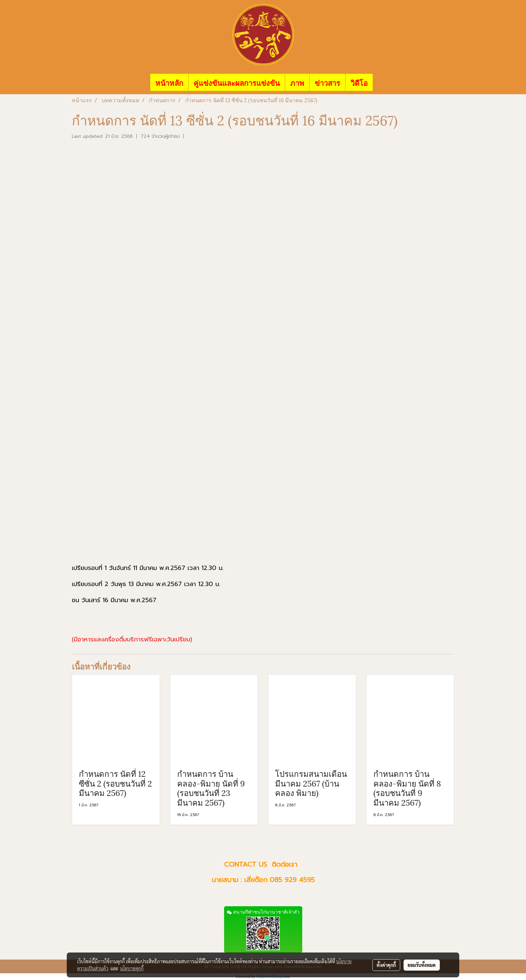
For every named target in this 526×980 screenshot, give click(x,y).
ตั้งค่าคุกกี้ (386, 965)
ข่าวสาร (327, 82)
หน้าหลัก (169, 82)
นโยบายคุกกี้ (132, 968)
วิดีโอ (359, 82)
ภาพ (297, 82)
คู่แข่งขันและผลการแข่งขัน (237, 82)
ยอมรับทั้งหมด (422, 965)
